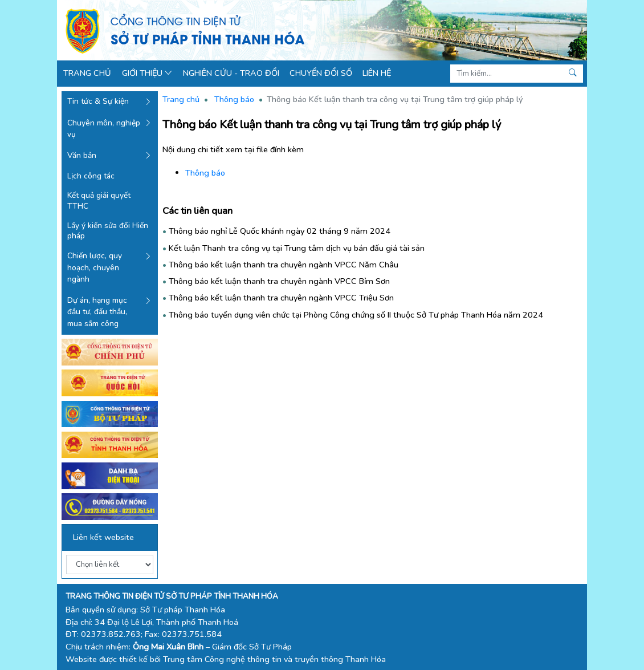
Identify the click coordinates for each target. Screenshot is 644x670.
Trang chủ (87, 73)
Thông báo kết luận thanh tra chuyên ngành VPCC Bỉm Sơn (279, 281)
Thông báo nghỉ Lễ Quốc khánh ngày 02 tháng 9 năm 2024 (280, 231)
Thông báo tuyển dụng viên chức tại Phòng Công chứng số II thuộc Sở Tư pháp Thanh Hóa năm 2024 (356, 315)
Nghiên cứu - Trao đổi (231, 73)
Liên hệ (377, 73)
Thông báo (234, 99)
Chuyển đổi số (321, 73)
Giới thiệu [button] (147, 73)
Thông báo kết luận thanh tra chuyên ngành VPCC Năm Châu (284, 265)
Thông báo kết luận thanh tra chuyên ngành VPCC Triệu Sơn (281, 298)
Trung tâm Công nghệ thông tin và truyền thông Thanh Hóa (274, 659)
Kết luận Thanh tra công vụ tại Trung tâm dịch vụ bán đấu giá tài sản (297, 248)
